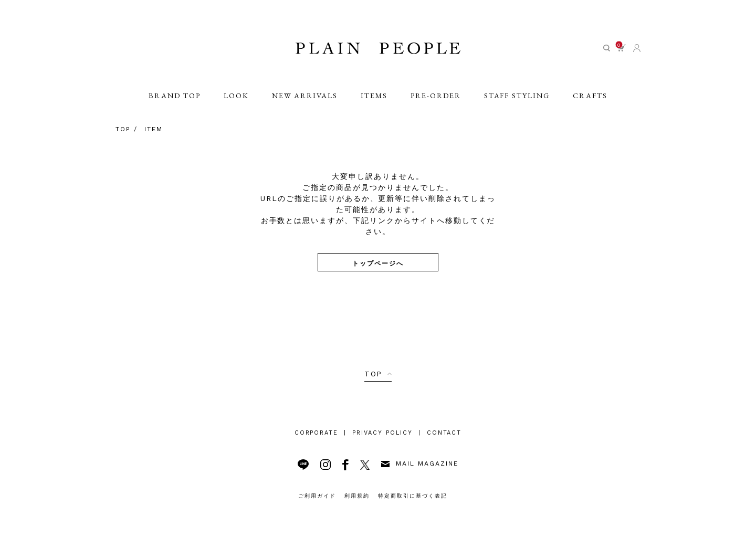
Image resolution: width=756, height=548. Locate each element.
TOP (374, 374)
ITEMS (374, 96)
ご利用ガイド (317, 496)
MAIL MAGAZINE (419, 463)
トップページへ (378, 263)
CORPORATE (317, 433)
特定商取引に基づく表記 (413, 496)
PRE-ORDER (436, 96)
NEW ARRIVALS (305, 96)
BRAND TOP (175, 96)
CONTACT (444, 433)
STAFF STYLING (517, 96)
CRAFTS (590, 96)
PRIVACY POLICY (382, 433)
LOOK (236, 96)
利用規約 (357, 496)
